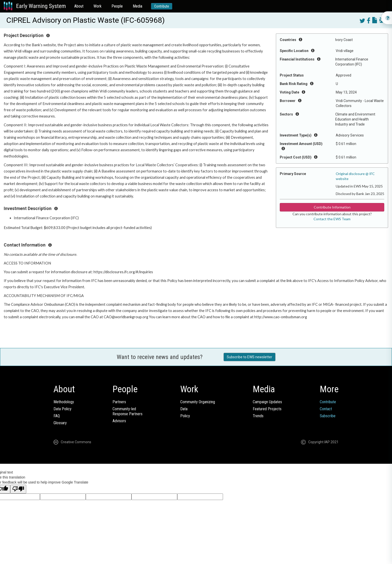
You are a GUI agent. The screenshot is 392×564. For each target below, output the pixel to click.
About (79, 6)
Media (137, 6)
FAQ (57, 416)
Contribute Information (332, 207)
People (117, 6)
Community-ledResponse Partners (127, 411)
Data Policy (62, 409)
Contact (326, 409)
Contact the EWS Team (332, 219)
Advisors (119, 421)
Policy (185, 416)
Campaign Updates (267, 402)
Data (184, 409)
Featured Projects (267, 409)
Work (97, 6)
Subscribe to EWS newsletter (249, 357)
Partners (119, 402)
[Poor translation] (18, 489)
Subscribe (328, 416)
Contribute (162, 6)
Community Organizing (198, 402)
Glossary (60, 423)
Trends (258, 416)
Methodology (64, 402)
